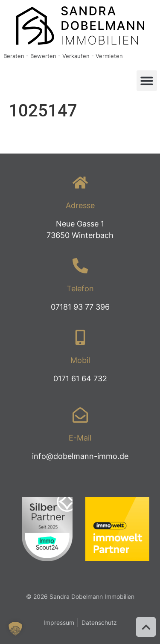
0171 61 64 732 (80, 379)
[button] (147, 81)
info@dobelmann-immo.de (80, 456)
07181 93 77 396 (80, 307)
